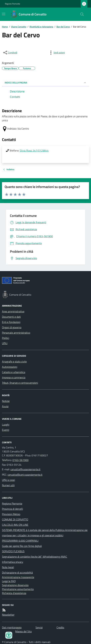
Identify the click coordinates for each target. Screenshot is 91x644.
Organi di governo (12, 327)
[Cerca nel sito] (81, 14)
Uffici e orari (8, 480)
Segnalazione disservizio (15, 585)
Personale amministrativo (16, 333)
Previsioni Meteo (11, 514)
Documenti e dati (11, 317)
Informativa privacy (13, 562)
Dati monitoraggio (12, 627)
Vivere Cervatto (19, 27)
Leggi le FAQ (9, 581)
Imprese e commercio (14, 377)
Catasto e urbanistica (14, 372)
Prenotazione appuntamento (18, 589)
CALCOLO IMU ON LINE (15, 525)
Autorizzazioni (10, 367)
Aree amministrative (13, 311)
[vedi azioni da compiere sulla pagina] (57, 53)
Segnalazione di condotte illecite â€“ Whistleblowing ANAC (35, 557)
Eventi (6, 430)
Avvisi (5, 406)
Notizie (6, 401)
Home (5, 27)
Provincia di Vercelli (12, 509)
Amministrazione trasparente (18, 577)
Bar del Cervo (63, 27)
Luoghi (6, 425)
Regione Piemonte (13, 4)
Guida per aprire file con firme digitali (22, 546)
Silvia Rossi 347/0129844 (34, 150)
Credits (60, 627)
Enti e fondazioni (11, 322)
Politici (6, 338)
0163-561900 (20, 460)
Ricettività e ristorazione (41, 27)
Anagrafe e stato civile (14, 361)
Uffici (5, 343)
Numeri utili (8, 485)
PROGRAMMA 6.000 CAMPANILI (20, 541)
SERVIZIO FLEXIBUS (13, 551)
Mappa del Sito (23, 631)
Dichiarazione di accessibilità (17, 572)
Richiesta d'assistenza (14, 593)
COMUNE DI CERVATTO (15, 519)
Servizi (39, 627)
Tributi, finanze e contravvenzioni (20, 383)
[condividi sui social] (10, 53)
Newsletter (8, 615)
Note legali (8, 567)
